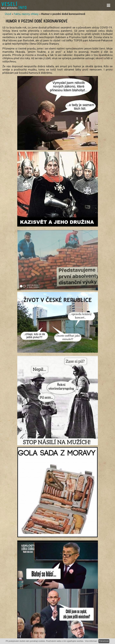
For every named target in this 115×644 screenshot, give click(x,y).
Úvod (8, 14)
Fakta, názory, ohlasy (26, 14)
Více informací (91, 641)
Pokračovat (104, 641)
